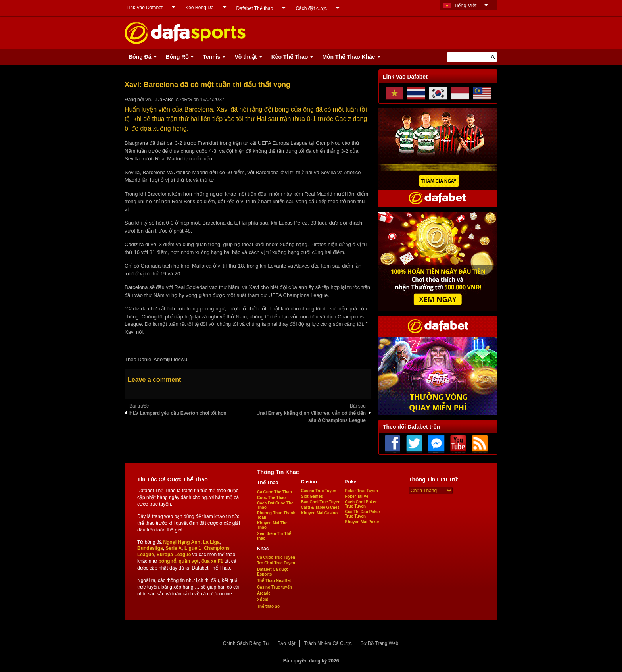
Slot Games (312, 496)
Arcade (264, 593)
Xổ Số (263, 600)
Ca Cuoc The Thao (275, 492)
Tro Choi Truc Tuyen (276, 563)
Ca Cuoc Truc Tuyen (276, 557)
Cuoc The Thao (271, 498)
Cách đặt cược (311, 8)
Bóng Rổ (177, 57)
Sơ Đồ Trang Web (379, 643)
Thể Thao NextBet (274, 581)
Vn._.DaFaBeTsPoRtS (169, 100)
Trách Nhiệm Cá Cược (328, 643)
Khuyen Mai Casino (319, 513)
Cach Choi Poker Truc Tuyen (361, 504)
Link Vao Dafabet (145, 8)
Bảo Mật (286, 643)
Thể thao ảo (268, 606)
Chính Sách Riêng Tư (246, 643)
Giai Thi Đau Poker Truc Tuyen (363, 514)
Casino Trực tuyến (275, 587)
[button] (493, 57)
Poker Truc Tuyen (362, 491)
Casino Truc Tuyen (319, 491)
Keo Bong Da (199, 8)
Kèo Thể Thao (290, 57)
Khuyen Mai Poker (362, 522)
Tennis (211, 57)
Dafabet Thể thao (255, 8)
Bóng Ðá (140, 57)
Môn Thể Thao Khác (348, 57)
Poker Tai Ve (357, 496)
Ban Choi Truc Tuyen (321, 502)
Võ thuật (246, 57)
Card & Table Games (320, 507)
